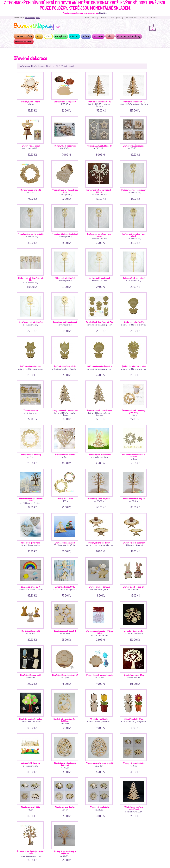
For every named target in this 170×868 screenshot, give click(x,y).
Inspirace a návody (24, 42)
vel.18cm (134, 444)
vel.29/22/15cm (100, 135)
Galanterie (98, 36)
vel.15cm (66, 444)
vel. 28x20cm (100, 488)
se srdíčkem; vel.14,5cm (31, 135)
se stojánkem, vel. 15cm (100, 444)
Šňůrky (86, 36)
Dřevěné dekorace (38, 66)
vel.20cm (31, 444)
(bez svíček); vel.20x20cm (134, 621)
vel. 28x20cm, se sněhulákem (31, 488)
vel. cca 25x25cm (134, 665)
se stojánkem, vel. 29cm (134, 797)
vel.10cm (31, 91)
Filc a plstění (61, 36)
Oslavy (110, 36)
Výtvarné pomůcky (24, 36)
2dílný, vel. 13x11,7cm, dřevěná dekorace (66, 400)
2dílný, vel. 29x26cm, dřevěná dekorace (100, 400)
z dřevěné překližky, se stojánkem (100, 312)
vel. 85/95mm (134, 135)
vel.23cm (31, 180)
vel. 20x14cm (134, 488)
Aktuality (95, 18)
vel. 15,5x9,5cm (66, 91)
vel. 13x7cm (31, 665)
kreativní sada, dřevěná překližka (31, 577)
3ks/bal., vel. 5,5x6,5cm (100, 621)
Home (87, 18)
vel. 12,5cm (66, 665)
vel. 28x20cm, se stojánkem (31, 841)
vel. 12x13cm (100, 665)
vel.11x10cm (100, 797)
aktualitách (103, 13)
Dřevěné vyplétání (53, 66)
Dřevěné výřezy (24, 66)
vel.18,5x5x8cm (66, 135)
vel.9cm (134, 400)
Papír (39, 36)
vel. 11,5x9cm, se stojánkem (100, 577)
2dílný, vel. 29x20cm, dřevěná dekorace (100, 91)
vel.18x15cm (66, 753)
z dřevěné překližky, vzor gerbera (134, 709)
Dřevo (48, 36)
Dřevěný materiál (67, 66)
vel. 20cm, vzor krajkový (134, 532)
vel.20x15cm (66, 709)
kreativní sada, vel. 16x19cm (31, 709)
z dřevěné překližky (66, 180)
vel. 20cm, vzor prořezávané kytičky (100, 532)
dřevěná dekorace (31, 400)
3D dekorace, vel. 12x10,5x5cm (66, 532)
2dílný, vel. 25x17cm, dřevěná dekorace (134, 91)
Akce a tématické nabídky (129, 36)
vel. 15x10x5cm (134, 577)
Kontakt (104, 18)
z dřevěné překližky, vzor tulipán (100, 709)
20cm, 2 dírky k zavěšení (31, 532)
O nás (142, 18)
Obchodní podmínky (116, 18)
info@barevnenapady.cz (32, 18)
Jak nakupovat (152, 18)
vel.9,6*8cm (66, 621)
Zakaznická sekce (132, 18)
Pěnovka (74, 36)
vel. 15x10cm (31, 621)
